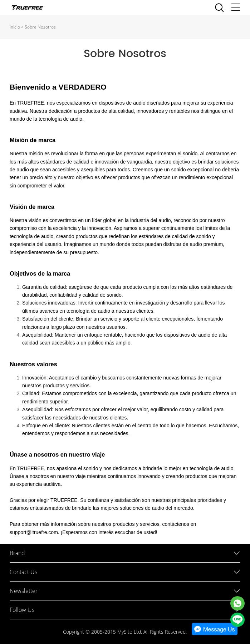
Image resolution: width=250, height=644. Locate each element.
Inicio (15, 27)
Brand (17, 553)
